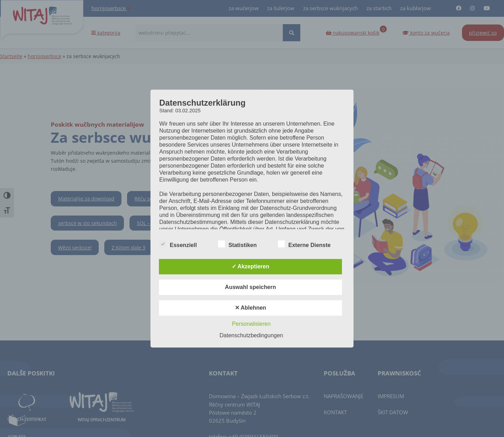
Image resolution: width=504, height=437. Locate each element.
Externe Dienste (304, 244)
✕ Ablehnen (251, 308)
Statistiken (237, 244)
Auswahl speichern (251, 287)
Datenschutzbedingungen (251, 335)
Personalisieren (251, 324)
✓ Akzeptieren (251, 266)
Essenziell (178, 244)
